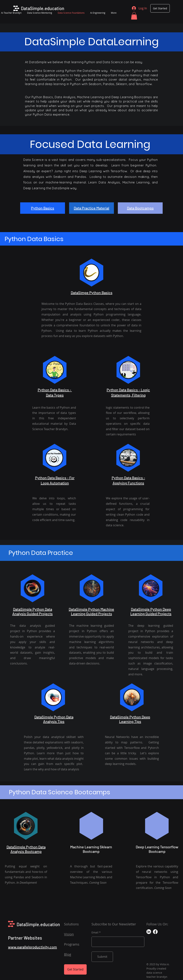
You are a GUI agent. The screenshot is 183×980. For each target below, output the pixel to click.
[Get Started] (160, 8)
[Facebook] (155, 932)
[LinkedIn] (149, 932)
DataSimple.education (38, 924)
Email (95, 932)
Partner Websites (25, 938)
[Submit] (102, 957)
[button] (134, 16)
